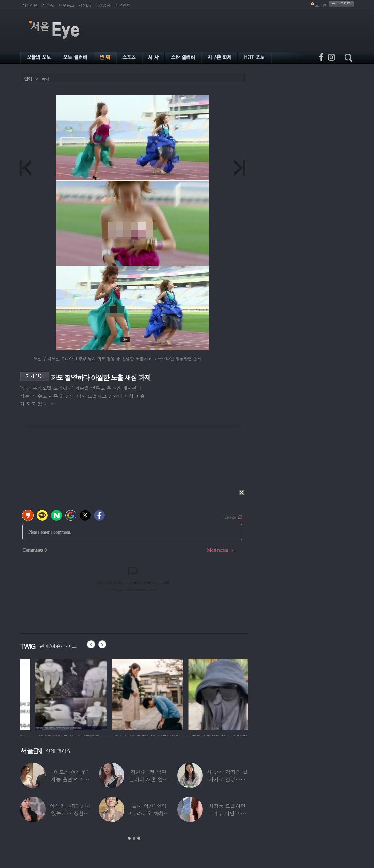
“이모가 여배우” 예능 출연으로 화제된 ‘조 (70, 779)
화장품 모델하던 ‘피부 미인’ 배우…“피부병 (227, 813)
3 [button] (139, 838)
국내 (45, 78)
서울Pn (48, 5)
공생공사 (103, 5)
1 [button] (129, 838)
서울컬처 (123, 5)
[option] (39, 694)
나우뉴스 (66, 5)
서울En (85, 5)
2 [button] (134, 838)
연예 (28, 78)
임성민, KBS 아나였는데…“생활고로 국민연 (70, 813)
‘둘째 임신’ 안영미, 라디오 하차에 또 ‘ (149, 813)
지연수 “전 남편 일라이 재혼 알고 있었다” (149, 779)
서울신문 (30, 5)
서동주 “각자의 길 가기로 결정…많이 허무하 (227, 779)
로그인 (321, 5)
